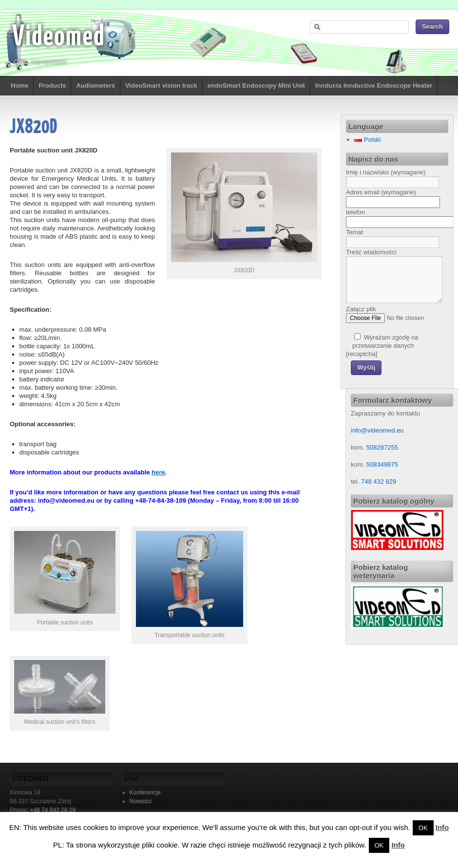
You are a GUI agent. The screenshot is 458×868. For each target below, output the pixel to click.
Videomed (58, 38)
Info (442, 827)
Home (19, 85)
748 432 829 (378, 481)
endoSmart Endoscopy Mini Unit (256, 85)
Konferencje (145, 793)
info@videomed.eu (377, 430)
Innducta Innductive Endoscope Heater (374, 85)
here (158, 472)
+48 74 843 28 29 (53, 810)
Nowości (141, 801)
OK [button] (423, 828)
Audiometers (95, 85)
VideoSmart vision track (161, 85)
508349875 (382, 464)
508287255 (382, 447)
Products (52, 85)
